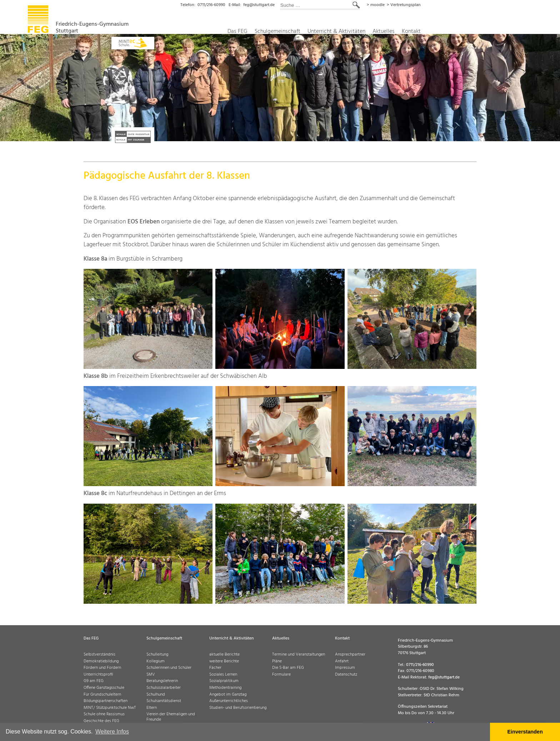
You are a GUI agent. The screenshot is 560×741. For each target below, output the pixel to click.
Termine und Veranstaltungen (299, 655)
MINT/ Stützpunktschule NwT (110, 708)
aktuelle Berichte (224, 655)
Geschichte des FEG (101, 721)
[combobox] (373, 5)
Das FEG (284, 32)
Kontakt (466, 32)
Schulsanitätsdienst (164, 701)
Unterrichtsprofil (98, 675)
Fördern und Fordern (102, 668)
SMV (151, 675)
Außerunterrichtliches (229, 701)
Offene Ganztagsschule (104, 688)
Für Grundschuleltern (102, 695)
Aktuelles (437, 32)
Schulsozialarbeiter (164, 688)
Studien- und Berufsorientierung (238, 708)
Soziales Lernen (223, 675)
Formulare (281, 675)
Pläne (277, 661)
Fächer (215, 668)
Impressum (345, 668)
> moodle (429, 5)
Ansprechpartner (350, 655)
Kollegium (156, 661)
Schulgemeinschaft (326, 32)
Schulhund (156, 695)
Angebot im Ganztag (228, 695)
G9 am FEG (94, 681)
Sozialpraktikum (224, 681)
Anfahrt (342, 661)
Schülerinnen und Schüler (169, 668)
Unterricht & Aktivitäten (388, 32)
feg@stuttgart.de (310, 5)
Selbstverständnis (99, 655)
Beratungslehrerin (162, 681)
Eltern (152, 708)
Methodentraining (225, 688)
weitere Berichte (224, 661)
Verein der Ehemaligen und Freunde (171, 717)
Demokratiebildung (101, 661)
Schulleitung (157, 655)
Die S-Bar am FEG (288, 668)
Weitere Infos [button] (112, 732)
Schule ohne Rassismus (104, 714)
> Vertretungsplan (459, 5)
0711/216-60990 (259, 5)
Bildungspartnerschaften (106, 701)
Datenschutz (346, 675)
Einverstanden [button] (525, 732)
